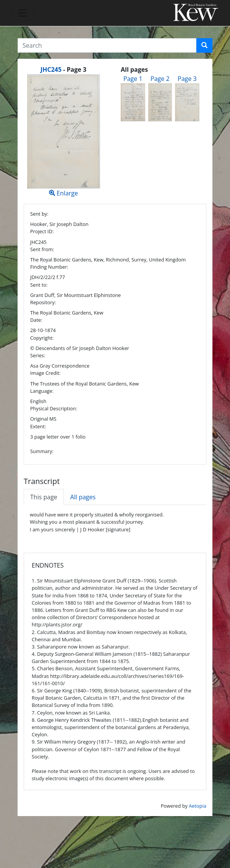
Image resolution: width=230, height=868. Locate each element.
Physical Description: (54, 408)
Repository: (43, 302)
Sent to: (39, 285)
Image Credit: (45, 373)
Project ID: (42, 231)
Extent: (38, 426)
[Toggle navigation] (23, 13)
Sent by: (39, 214)
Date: (36, 320)
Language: (42, 391)
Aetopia (198, 806)
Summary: (42, 451)
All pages (83, 497)
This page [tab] (44, 497)
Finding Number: (49, 267)
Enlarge (63, 136)
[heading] (63, 69)
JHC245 (51, 69)
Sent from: (42, 249)
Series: (38, 355)
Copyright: (42, 338)
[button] (204, 45)
